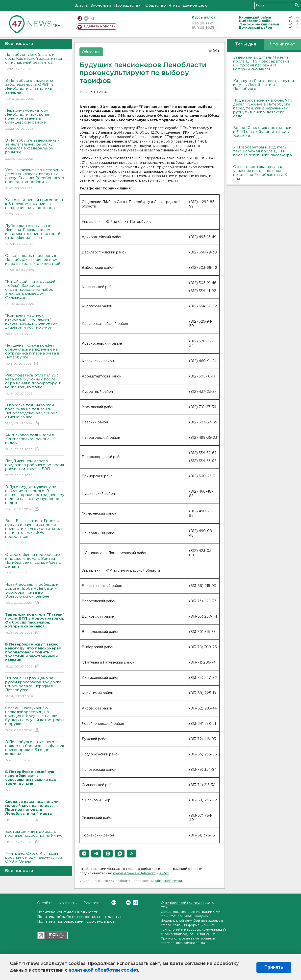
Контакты (68, 903)
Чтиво (174, 6)
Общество (156, 6)
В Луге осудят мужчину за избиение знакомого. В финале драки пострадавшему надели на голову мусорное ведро (35, 498)
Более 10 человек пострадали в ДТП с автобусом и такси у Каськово (262, 132)
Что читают (283, 44)
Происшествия (128, 6)
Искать (297, 5)
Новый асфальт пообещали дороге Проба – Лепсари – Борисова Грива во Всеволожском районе (35, 594)
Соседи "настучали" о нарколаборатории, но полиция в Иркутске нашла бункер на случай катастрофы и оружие (35, 719)
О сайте (45, 903)
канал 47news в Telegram (134, 873)
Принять (274, 967)
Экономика (101, 6)
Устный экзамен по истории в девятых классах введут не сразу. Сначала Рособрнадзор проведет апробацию (35, 179)
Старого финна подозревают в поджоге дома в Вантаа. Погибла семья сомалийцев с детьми (35, 564)
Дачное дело (195, 6)
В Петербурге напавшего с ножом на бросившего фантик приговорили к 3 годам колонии (35, 751)
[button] (84, 854)
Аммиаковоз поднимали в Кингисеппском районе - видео (35, 443)
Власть (81, 6)
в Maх (164, 873)
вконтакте (86, 18)
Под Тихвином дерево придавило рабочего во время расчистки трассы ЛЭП (35, 469)
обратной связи (168, 881)
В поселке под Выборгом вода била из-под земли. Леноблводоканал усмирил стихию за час (35, 415)
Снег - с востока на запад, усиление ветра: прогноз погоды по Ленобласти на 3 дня (260, 173)
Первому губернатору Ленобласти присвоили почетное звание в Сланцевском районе (35, 120)
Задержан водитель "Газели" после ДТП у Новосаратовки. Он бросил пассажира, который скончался (261, 63)
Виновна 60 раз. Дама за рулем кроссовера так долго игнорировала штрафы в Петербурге (35, 688)
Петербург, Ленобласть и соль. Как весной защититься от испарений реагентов (35, 62)
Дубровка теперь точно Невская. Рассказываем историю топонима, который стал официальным (35, 235)
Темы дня (245, 44)
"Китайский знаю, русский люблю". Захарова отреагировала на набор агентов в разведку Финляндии (35, 293)
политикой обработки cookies (103, 970)
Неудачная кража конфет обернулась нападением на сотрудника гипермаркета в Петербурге (35, 355)
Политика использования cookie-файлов (76, 922)
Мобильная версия (80, 18)
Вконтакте (114, 903)
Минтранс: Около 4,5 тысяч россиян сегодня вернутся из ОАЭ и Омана (35, 861)
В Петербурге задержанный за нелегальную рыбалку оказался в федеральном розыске (35, 150)
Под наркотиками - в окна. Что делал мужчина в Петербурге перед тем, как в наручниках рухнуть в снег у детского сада (263, 108)
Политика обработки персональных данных (79, 917)
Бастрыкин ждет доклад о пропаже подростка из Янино (35, 837)
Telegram (136, 903)
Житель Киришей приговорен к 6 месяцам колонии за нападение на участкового (35, 207)
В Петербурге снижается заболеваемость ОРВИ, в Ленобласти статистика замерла (35, 90)
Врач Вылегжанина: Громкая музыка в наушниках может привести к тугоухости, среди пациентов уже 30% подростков (35, 532)
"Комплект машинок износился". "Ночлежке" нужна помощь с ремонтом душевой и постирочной (35, 325)
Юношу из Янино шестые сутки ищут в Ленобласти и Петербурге (263, 85)
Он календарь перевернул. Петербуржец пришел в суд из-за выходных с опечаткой (35, 263)
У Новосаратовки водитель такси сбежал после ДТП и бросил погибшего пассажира (263, 151)
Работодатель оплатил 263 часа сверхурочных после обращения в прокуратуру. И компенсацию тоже (35, 385)
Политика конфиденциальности (68, 912)
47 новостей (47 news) (184, 903)
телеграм (93, 18)
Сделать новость (100, 26)
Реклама (91, 903)
